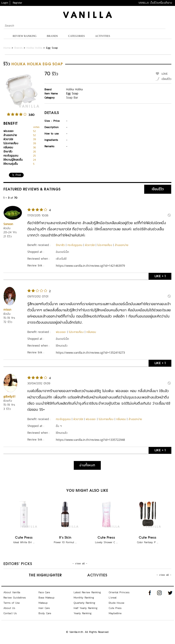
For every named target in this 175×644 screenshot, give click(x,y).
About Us (9, 608)
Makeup (43, 603)
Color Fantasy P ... (148, 542)
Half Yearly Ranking (86, 608)
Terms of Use (12, 603)
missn (7, 310)
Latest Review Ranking (87, 592)
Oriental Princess (119, 592)
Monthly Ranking (84, 598)
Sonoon (8, 224)
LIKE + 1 (160, 276)
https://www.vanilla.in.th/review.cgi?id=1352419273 (90, 352)
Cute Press (24, 538)
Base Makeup (46, 598)
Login (5, 3)
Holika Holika (34, 48)
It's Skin (65, 538)
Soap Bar (72, 98)
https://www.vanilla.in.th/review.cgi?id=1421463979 (90, 266)
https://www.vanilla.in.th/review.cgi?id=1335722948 (90, 440)
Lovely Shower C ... (106, 542)
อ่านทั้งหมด (87, 465)
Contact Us (10, 613)
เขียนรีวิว (166, 79)
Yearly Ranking (83, 613)
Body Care (45, 613)
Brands (52, 36)
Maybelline (115, 613)
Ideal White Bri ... (24, 542)
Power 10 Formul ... (65, 542)
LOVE (165, 74)
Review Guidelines (15, 598)
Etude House (116, 603)
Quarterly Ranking (84, 603)
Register (17, 3)
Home (7, 48)
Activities (103, 36)
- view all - (80, 563)
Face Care (44, 592)
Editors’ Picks (18, 564)
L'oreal (113, 598)
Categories (76, 36)
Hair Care (44, 608)
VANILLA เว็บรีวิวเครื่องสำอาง (155, 3)
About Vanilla (12, 592)
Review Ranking (25, 36)
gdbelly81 (9, 397)
